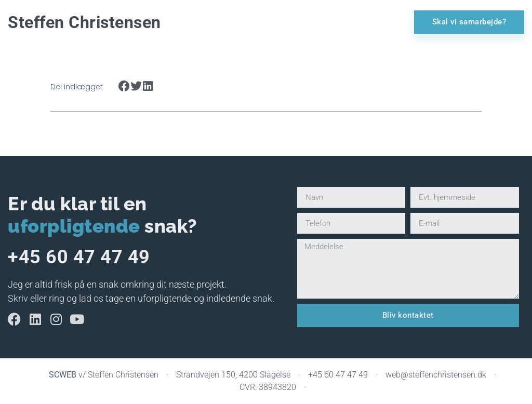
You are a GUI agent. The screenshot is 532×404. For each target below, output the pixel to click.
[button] (124, 86)
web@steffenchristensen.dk (436, 375)
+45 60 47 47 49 (79, 257)
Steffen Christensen (84, 22)
